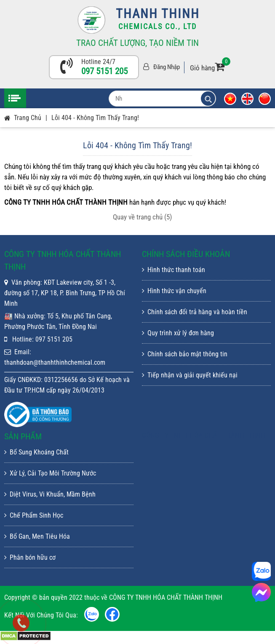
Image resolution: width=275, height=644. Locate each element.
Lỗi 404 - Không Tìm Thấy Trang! (95, 118)
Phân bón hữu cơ (30, 557)
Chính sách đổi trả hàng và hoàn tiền (195, 312)
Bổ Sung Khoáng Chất (36, 452)
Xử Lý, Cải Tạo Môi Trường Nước (50, 473)
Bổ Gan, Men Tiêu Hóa (37, 536)
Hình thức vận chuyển (174, 291)
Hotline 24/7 (98, 62)
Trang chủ (28, 118)
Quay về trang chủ (142, 217)
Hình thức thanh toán (174, 270)
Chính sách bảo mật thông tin (185, 354)
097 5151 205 (104, 71)
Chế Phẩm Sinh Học (34, 515)
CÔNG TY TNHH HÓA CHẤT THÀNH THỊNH (204, 435)
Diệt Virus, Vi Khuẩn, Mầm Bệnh (50, 494)
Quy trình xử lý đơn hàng (178, 333)
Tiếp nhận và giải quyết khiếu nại (190, 375)
